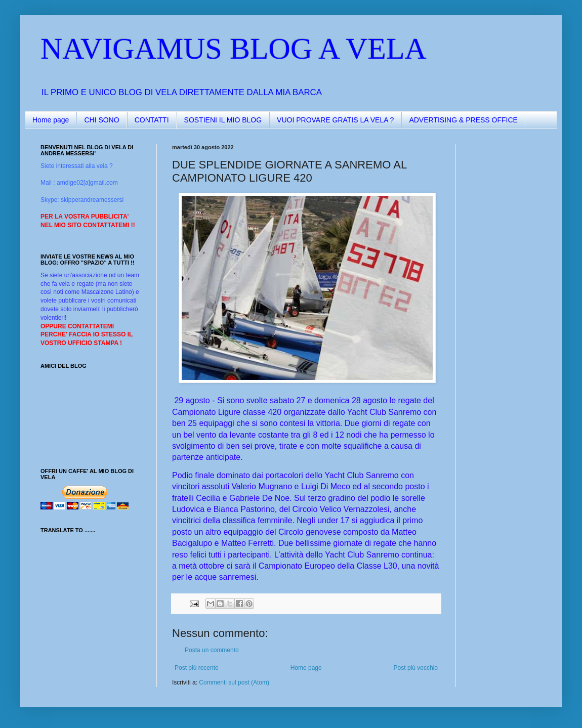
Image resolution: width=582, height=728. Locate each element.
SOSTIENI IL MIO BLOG (223, 120)
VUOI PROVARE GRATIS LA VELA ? (335, 120)
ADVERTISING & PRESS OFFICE (463, 120)
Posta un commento (212, 650)
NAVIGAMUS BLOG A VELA (234, 49)
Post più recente (197, 668)
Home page (51, 120)
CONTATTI (152, 120)
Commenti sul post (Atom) (234, 682)
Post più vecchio (416, 668)
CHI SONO (101, 120)
